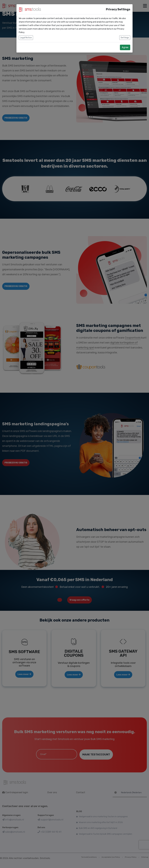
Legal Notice (26, 38)
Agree (125, 47)
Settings (125, 38)
